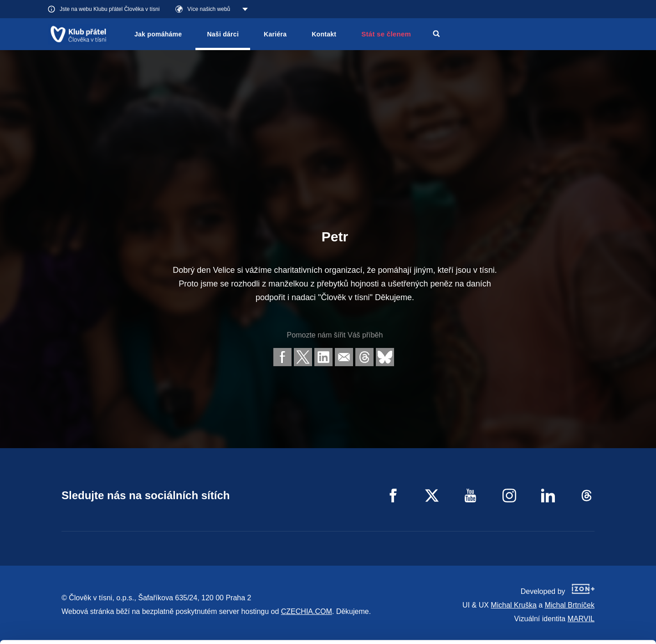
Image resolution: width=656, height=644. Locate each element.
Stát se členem (386, 34)
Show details (141, 632)
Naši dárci (223, 34)
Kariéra (275, 34)
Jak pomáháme (158, 34)
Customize (580, 602)
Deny (580, 625)
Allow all (580, 579)
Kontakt (324, 34)
